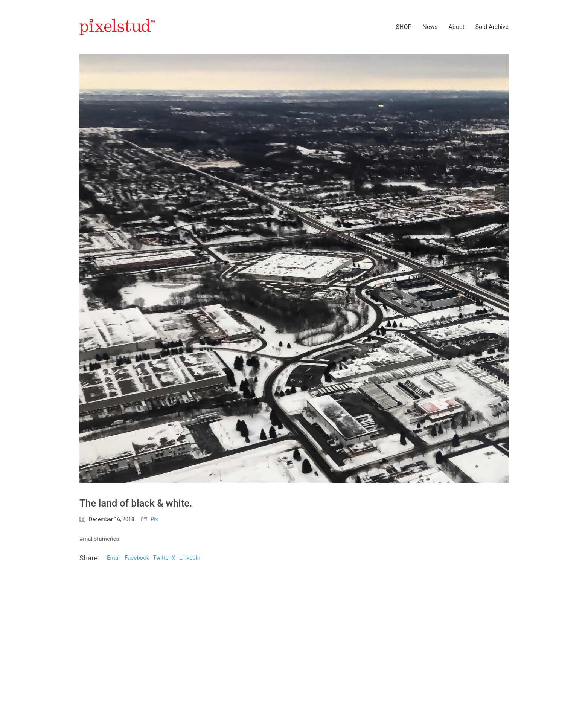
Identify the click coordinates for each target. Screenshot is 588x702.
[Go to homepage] (117, 27)
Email (114, 558)
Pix (154, 519)
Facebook (137, 558)
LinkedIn (190, 558)
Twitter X (164, 558)
